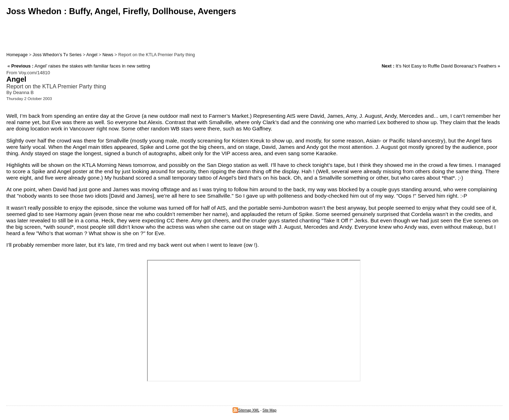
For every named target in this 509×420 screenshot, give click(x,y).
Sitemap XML (246, 410)
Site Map (270, 410)
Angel (92, 55)
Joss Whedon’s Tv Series (57, 55)
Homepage (17, 55)
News (108, 55)
